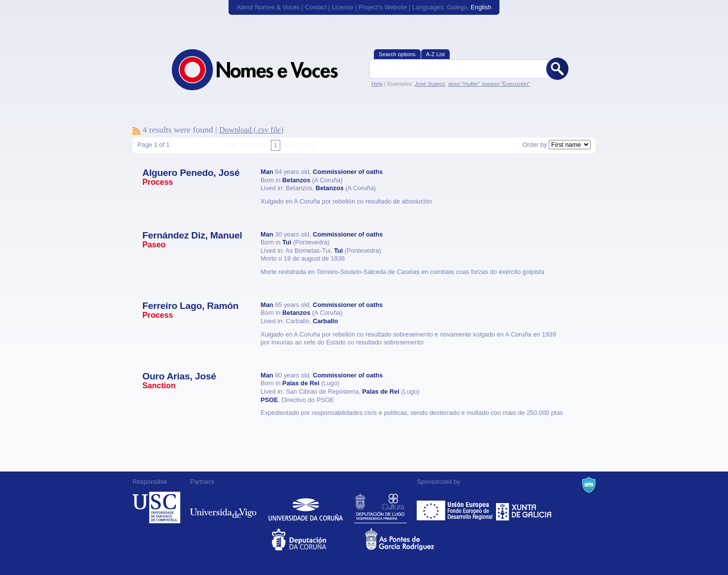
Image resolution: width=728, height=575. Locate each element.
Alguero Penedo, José (191, 173)
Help (377, 84)
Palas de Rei (301, 383)
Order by (535, 145)
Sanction (159, 386)
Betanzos (296, 180)
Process (158, 182)
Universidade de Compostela (156, 507)
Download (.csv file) (251, 130)
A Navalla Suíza (589, 485)
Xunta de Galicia (524, 507)
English (481, 7)
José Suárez (430, 84)
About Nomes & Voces (268, 7)
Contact (316, 7)
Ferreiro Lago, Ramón (190, 306)
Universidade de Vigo (223, 507)
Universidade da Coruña (306, 507)
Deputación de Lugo (381, 507)
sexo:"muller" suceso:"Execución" (489, 84)
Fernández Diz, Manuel (192, 235)
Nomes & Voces (265, 70)
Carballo (325, 321)
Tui (287, 242)
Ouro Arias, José (179, 376)
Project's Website (383, 7)
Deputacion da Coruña (317, 539)
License (342, 7)
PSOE (269, 400)
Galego (457, 7)
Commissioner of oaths (348, 172)
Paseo (154, 245)
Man (267, 172)
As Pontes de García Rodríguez (411, 539)
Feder (455, 507)
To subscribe (136, 131)
